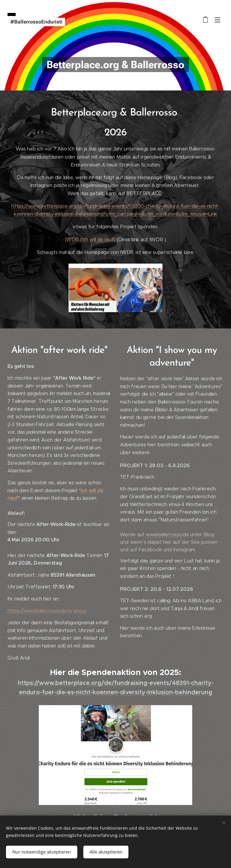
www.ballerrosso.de (167, 535)
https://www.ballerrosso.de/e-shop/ (47, 611)
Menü (217, 20)
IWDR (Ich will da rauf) (90, 239)
